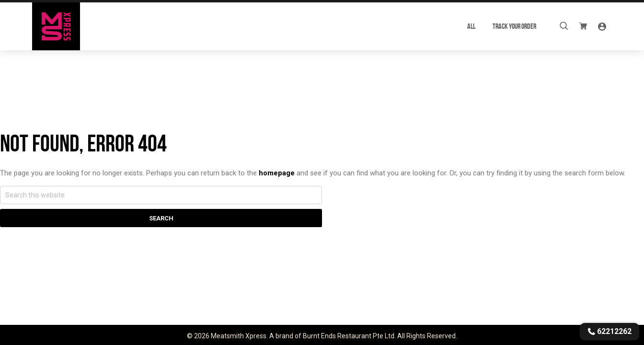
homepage (277, 173)
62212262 (609, 331)
